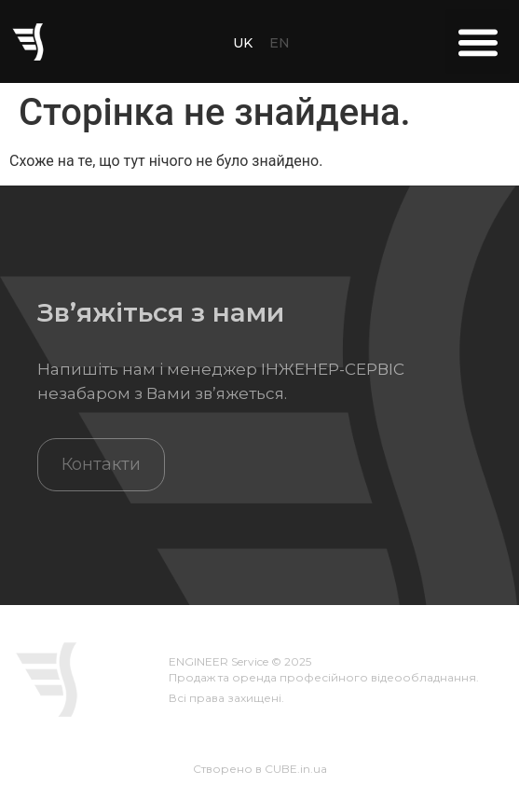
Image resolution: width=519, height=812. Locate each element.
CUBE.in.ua (296, 769)
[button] (478, 41)
